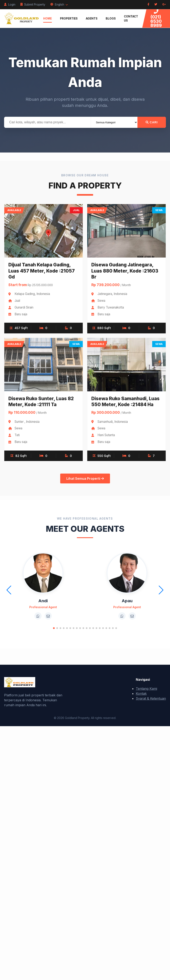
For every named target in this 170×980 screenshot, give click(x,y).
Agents (92, 18)
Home (48, 18)
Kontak (141, 693)
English (59, 5)
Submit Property (33, 5)
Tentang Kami (146, 689)
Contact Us (131, 18)
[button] (54, 628)
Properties (69, 18)
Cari (152, 122)
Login (10, 5)
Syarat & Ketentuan (151, 698)
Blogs (111, 18)
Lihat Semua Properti (85, 478)
